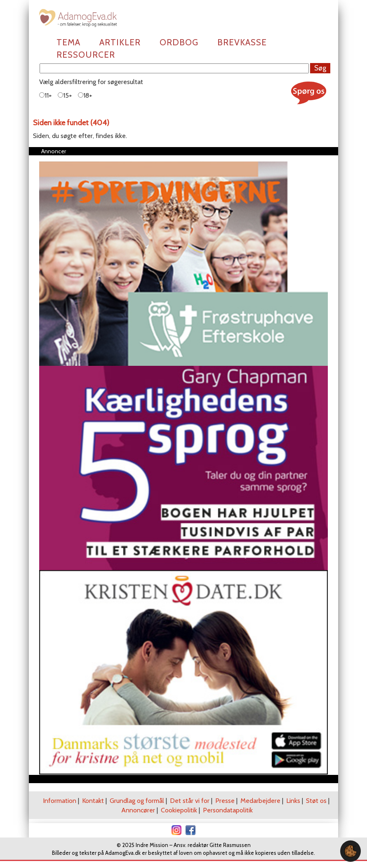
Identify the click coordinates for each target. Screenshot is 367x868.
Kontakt (93, 801)
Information (60, 801)
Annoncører (138, 810)
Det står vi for (190, 801)
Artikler (120, 42)
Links (293, 801)
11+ (46, 95)
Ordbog (179, 42)
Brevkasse (242, 42)
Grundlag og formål (137, 801)
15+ (65, 95)
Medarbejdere (260, 801)
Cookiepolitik (179, 810)
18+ (85, 95)
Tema (68, 42)
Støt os (316, 801)
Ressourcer (86, 55)
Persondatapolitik (228, 810)
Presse (225, 801)
